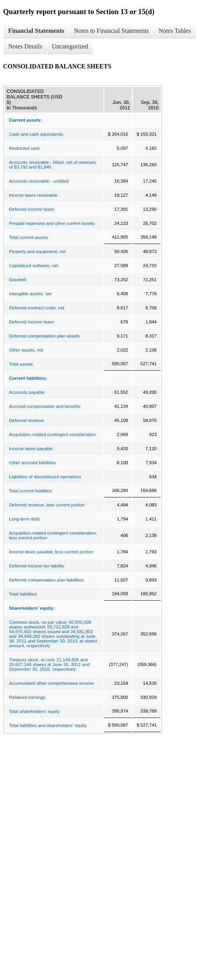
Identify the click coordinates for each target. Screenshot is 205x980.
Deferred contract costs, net (37, 308)
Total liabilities (23, 594)
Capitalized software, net (34, 266)
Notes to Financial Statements (112, 31)
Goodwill (18, 280)
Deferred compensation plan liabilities (46, 580)
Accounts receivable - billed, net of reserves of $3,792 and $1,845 (52, 165)
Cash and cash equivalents (36, 134)
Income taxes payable (31, 449)
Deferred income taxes (32, 209)
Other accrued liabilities (32, 463)
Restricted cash (24, 148)
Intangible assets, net (30, 294)
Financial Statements (36, 31)
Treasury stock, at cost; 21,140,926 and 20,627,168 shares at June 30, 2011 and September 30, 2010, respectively (49, 664)
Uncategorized (70, 46)
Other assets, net (26, 350)
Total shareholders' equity (34, 711)
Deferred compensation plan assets (44, 336)
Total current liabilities (30, 491)
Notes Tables (175, 31)
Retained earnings (27, 697)
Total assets (21, 364)
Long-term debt (24, 519)
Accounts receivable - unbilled (39, 181)
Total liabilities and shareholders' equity (48, 725)
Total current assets (29, 237)
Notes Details (25, 46)
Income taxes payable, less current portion (51, 552)
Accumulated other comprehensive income (51, 683)
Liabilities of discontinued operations (45, 477)
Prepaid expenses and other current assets (52, 223)
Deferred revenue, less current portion (47, 505)
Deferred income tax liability (37, 566)
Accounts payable (27, 392)
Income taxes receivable (33, 195)
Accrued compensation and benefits (45, 406)
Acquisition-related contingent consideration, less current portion (53, 535)
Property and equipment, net (37, 251)
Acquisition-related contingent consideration (52, 434)
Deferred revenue (27, 420)
